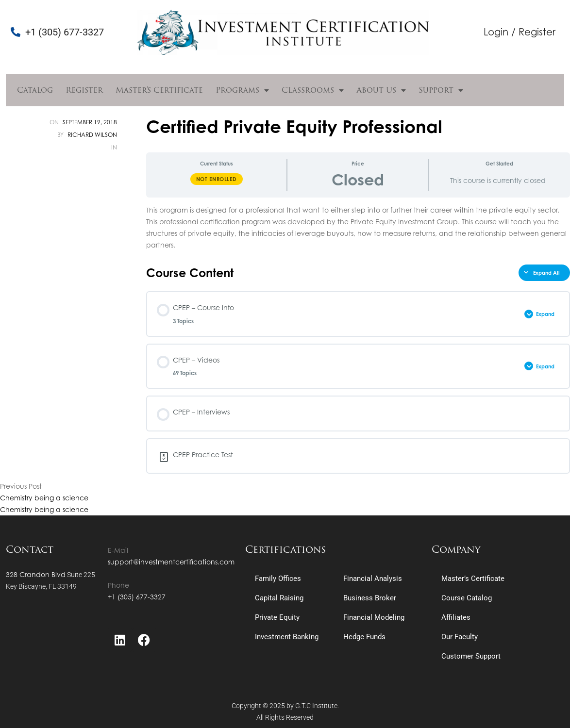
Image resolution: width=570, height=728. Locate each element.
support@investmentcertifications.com (171, 562)
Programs (242, 90)
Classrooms (313, 90)
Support (441, 90)
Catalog (35, 90)
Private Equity (277, 617)
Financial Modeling (374, 617)
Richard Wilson (92, 135)
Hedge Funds (364, 637)
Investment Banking (287, 637)
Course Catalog (467, 598)
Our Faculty (460, 637)
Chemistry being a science (44, 498)
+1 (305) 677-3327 (137, 597)
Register (84, 90)
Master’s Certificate (159, 90)
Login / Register (520, 32)
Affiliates (456, 617)
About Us (381, 90)
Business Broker (370, 598)
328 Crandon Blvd (36, 574)
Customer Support (471, 656)
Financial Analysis (373, 579)
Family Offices (278, 579)
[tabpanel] (358, 228)
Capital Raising (279, 598)
